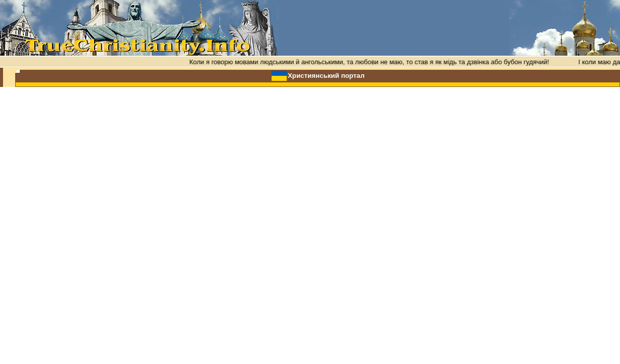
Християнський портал (326, 76)
